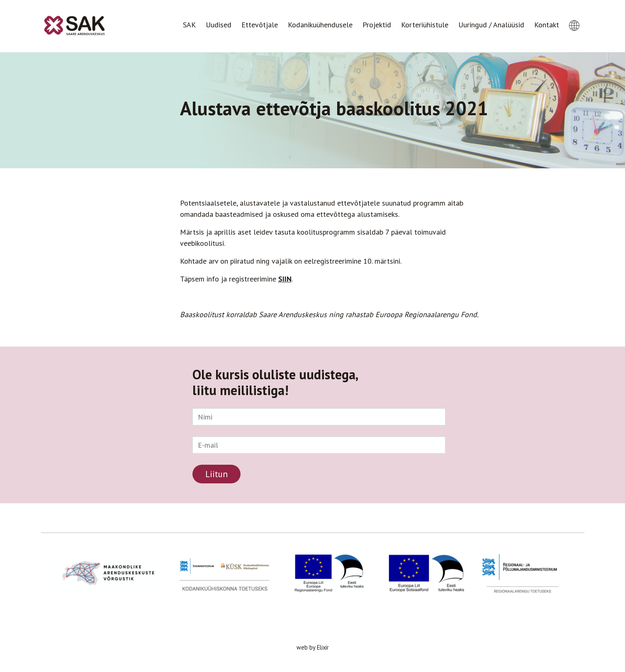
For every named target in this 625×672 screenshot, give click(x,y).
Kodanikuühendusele (320, 25)
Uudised (219, 25)
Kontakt (547, 25)
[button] (574, 18)
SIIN (285, 279)
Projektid (377, 25)
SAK (189, 25)
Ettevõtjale (260, 25)
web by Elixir (313, 647)
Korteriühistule (425, 25)
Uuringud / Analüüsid (491, 25)
